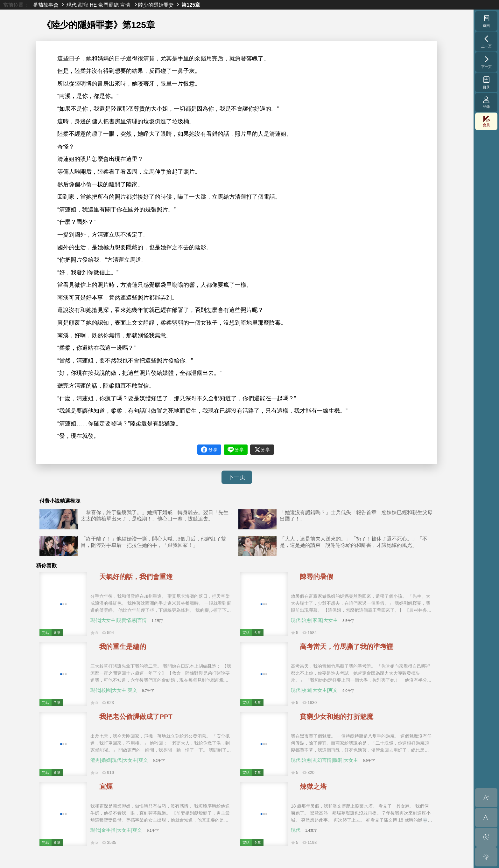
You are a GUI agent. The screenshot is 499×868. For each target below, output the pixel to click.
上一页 (486, 41)
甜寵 (83, 5)
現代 (72, 5)
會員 (486, 121)
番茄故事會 (46, 5)
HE (93, 5)
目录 (486, 82)
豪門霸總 (109, 5)
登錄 (486, 102)
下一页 (237, 477)
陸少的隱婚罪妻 (156, 5)
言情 (125, 5)
